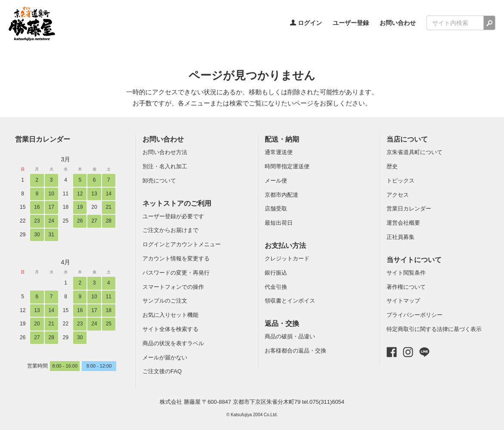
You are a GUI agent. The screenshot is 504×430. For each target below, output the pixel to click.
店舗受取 (276, 209)
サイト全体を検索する (170, 329)
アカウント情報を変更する (176, 258)
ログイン (306, 23)
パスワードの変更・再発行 (176, 273)
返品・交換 (282, 323)
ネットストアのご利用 (177, 203)
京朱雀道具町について (414, 152)
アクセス (398, 195)
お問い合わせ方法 (165, 152)
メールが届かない (165, 357)
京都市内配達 (281, 195)
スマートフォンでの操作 (173, 287)
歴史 (392, 166)
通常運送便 (279, 152)
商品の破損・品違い (290, 336)
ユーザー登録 (351, 23)
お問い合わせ (398, 23)
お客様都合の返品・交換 (295, 351)
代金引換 (276, 287)
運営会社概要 (403, 223)
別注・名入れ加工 (165, 166)
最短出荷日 (279, 223)
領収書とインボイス (290, 301)
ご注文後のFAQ (162, 371)
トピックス (400, 181)
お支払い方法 (285, 246)
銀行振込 (276, 273)
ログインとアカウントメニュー (182, 244)
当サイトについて (414, 260)
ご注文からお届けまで (170, 230)
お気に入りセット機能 (170, 315)
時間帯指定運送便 (287, 166)
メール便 (276, 181)
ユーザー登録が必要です (173, 216)
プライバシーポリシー (414, 315)
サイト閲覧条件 (406, 273)
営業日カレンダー (43, 139)
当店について (407, 139)
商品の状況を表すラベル (173, 343)
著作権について (406, 287)
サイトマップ (403, 301)
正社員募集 (400, 237)
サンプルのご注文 (165, 301)
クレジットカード (287, 258)
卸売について (159, 181)
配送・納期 (282, 139)
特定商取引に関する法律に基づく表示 (434, 329)
